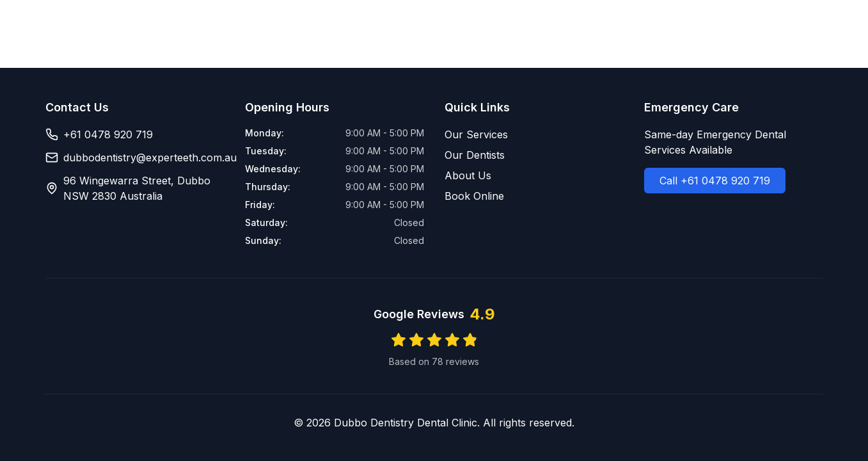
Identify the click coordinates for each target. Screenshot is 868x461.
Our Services (476, 134)
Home (522, 26)
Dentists (636, 26)
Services (577, 26)
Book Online (781, 26)
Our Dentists (475, 155)
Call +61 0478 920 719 (715, 181)
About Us (697, 26)
